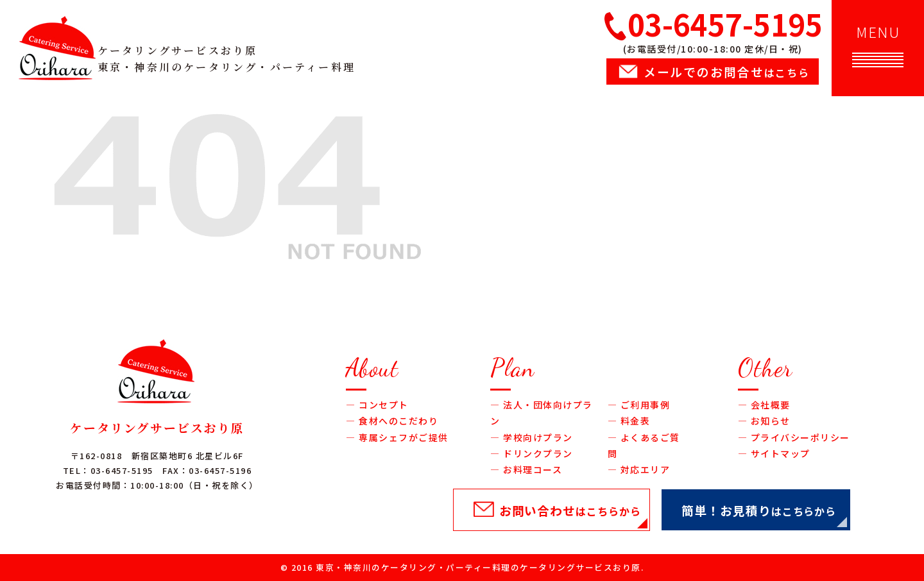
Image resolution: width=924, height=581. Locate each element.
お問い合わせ (570, 510)
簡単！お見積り (759, 510)
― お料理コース (526, 469)
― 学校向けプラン (532, 437)
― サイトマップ (774, 453)
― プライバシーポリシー (794, 437)
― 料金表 (629, 421)
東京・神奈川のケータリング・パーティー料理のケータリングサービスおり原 (478, 567)
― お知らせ (764, 421)
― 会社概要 (764, 405)
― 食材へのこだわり (392, 421)
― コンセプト (377, 405)
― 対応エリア (639, 469)
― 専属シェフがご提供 (397, 437)
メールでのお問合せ (727, 72)
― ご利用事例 (639, 405)
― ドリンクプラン (532, 453)
